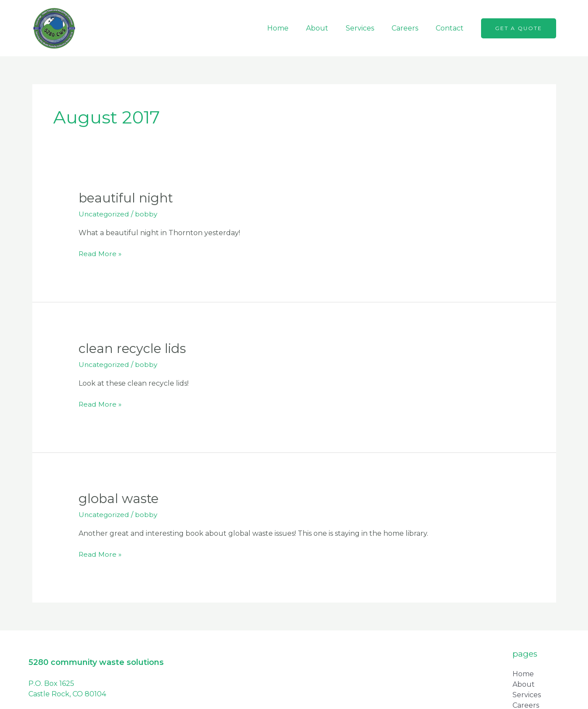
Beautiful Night (127, 198)
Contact (451, 28)
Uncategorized (105, 214)
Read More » (100, 253)
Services (369, 28)
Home (294, 28)
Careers (410, 28)
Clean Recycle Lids (134, 348)
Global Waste (119, 498)
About (329, 28)
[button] (519, 28)
